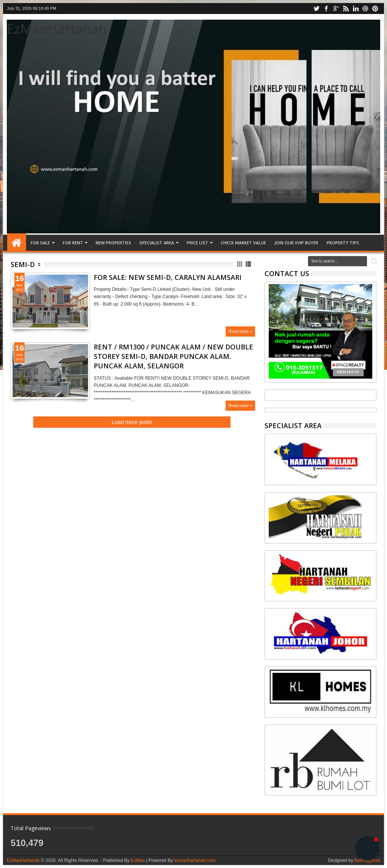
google (336, 9)
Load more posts (132, 422)
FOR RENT (73, 243)
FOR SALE (40, 243)
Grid (240, 264)
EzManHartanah (57, 29)
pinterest (375, 9)
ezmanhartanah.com (195, 860)
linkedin (356, 9)
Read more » (240, 331)
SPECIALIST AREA (157, 243)
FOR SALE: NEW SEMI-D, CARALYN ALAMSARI (168, 277)
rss (346, 9)
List (249, 264)
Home (17, 243)
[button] (367, 848)
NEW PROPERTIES (113, 243)
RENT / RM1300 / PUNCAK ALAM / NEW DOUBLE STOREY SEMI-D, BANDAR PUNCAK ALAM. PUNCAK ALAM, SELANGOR (173, 356)
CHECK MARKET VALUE (243, 243)
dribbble (365, 9)
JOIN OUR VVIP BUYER (296, 243)
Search (374, 262)
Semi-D (23, 264)
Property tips (343, 243)
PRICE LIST (197, 243)
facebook (326, 9)
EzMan (138, 860)
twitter (316, 9)
